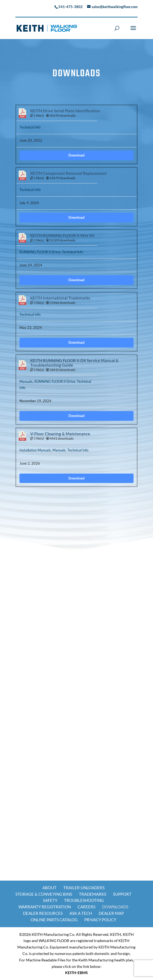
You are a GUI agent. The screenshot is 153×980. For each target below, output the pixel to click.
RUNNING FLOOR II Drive (40, 252)
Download (76, 155)
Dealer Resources (43, 913)
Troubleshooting (84, 900)
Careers (87, 907)
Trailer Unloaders (84, 888)
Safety (50, 900)
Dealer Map (111, 913)
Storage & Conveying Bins (44, 894)
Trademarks (93, 894)
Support (122, 894)
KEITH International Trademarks (60, 298)
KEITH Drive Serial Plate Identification (65, 111)
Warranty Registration (45, 907)
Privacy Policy (100, 920)
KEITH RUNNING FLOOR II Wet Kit (62, 236)
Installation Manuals (35, 450)
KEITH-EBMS (76, 973)
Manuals (26, 381)
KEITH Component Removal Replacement (69, 173)
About (49, 888)
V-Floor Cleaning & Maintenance (60, 434)
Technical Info (30, 127)
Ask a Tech (81, 913)
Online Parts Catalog (54, 920)
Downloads (115, 907)
